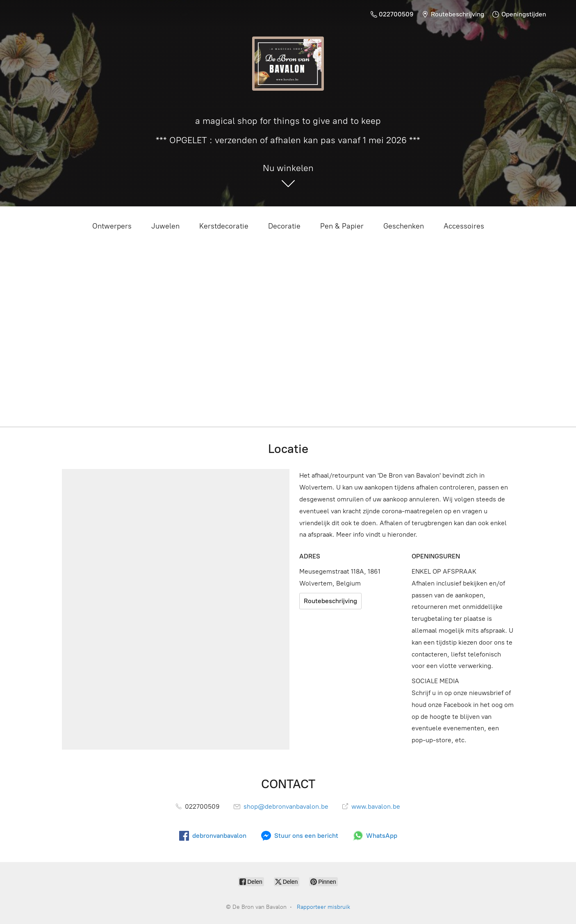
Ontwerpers (112, 226)
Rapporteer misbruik (323, 907)
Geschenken (404, 226)
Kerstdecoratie (224, 226)
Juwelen (165, 226)
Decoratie (284, 226)
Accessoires (464, 226)
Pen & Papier (342, 226)
